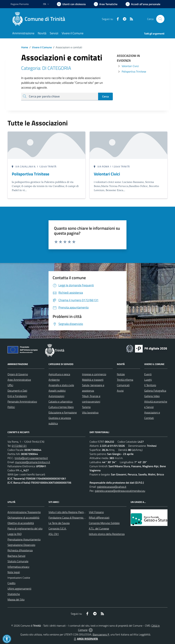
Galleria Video (152, 396)
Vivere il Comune (42, 47)
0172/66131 (19, 446)
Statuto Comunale (18, 561)
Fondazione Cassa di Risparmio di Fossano (72, 518)
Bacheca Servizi (16, 556)
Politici (11, 407)
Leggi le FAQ (15, 534)
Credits (11, 583)
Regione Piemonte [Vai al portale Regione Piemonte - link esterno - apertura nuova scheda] (20, 4)
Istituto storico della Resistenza (107, 534)
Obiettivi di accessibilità (21, 523)
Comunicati (123, 385)
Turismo (86, 407)
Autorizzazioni (56, 396)
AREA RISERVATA (85, 639)
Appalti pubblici (57, 391)
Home (25, 47)
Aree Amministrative (19, 380)
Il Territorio (150, 385)
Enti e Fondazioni (17, 396)
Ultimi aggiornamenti (19, 589)
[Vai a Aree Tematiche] (106, 4)
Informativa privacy (18, 567)
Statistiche (14, 594)
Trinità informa (125, 380)
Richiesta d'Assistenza (20, 550)
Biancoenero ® (101, 634)
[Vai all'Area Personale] (143, 4)
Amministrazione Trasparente (24, 512)
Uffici (10, 385)
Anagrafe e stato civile (61, 385)
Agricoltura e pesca (59, 374)
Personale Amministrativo (22, 402)
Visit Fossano (96, 512)
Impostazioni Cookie (19, 578)
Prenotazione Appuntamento (24, 539)
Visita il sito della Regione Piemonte (69, 512)
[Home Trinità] (40, 19)
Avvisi (120, 391)
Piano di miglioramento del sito (25, 528)
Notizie (121, 374)
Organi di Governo (18, 374)
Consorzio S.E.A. (58, 528)
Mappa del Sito (16, 599)
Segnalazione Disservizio (21, 545)
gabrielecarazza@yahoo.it (112, 487)
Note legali (14, 572)
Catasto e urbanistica (60, 402)
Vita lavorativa (90, 412)
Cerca (105, 96)
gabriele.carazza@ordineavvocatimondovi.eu (120, 491)
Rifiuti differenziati (99, 518)
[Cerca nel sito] (160, 19)
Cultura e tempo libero (61, 407)
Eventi (148, 374)
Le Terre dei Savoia (59, 523)
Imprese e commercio (94, 374)
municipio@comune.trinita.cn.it (33, 462)
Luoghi (148, 380)
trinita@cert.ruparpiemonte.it (31, 458)
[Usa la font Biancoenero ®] (71, 4)
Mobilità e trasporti (93, 380)
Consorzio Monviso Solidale (104, 523)
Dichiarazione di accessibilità (23, 518)
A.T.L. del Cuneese (99, 528)
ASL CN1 (54, 534)
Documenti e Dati (17, 391)
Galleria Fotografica (155, 391)
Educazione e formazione (63, 412)
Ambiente (54, 380)
